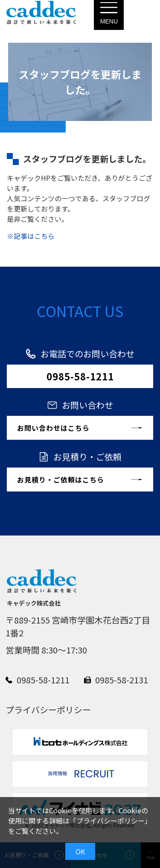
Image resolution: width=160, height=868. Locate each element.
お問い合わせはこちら (53, 428)
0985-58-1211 (80, 376)
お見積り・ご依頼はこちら (61, 480)
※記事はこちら (31, 236)
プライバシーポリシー (111, 821)
